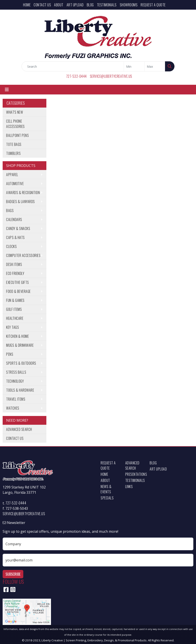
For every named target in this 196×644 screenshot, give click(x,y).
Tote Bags (14, 144)
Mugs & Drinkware (20, 345)
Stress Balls (16, 372)
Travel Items (16, 399)
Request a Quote (153, 5)
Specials (107, 498)
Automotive (15, 184)
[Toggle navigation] (7, 90)
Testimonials (107, 5)
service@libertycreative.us (111, 76)
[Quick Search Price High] (155, 66)
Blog (90, 5)
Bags (10, 211)
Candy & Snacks (18, 228)
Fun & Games (15, 300)
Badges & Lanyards (21, 202)
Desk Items (14, 264)
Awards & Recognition (23, 193)
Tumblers (13, 153)
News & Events (106, 489)
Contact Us (42, 5)
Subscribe (13, 574)
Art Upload (75, 5)
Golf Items (14, 309)
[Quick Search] (73, 66)
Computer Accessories (23, 255)
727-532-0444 (76, 76)
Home (27, 5)
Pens (10, 354)
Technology (15, 381)
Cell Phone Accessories (15, 124)
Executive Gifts (18, 282)
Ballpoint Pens (17, 135)
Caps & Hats (15, 237)
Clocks (11, 246)
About (59, 5)
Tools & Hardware (20, 390)
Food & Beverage (18, 291)
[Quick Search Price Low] (134, 66)
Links (129, 487)
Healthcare (15, 318)
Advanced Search (19, 429)
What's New (15, 112)
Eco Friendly (15, 273)
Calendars (14, 219)
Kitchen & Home (17, 336)
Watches (13, 408)
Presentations (135, 474)
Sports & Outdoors (21, 363)
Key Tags (13, 327)
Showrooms (129, 5)
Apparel (12, 175)
